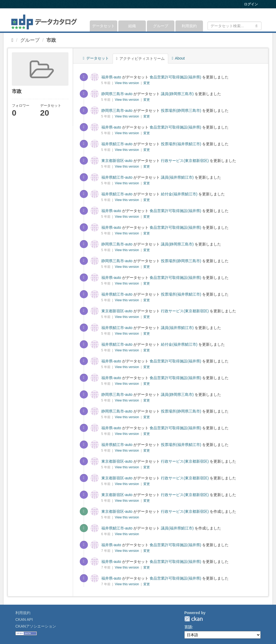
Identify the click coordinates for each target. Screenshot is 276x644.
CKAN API (24, 619)
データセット (103, 26)
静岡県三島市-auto (117, 94)
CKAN (194, 619)
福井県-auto (111, 77)
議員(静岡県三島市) (177, 94)
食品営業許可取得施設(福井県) (175, 77)
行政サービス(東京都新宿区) (185, 161)
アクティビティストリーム (140, 58)
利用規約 (189, 26)
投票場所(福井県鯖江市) (181, 144)
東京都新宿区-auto (117, 161)
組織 (132, 26)
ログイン (251, 4)
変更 (147, 83)
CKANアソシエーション (36, 626)
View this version (127, 83)
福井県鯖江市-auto (117, 144)
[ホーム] (13, 40)
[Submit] (256, 25)
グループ (161, 26)
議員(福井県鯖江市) (177, 177)
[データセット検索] (234, 26)
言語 (188, 627)
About (178, 58)
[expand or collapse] (261, 20)
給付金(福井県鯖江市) (179, 194)
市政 (51, 40)
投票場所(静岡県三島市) (181, 110)
